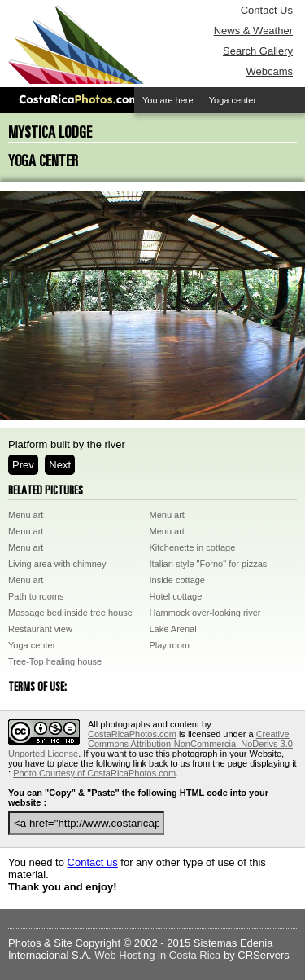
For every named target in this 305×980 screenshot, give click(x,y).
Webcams (269, 71)
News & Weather (253, 31)
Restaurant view (40, 629)
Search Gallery (258, 51)
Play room (170, 645)
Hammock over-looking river (205, 613)
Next (60, 465)
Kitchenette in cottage (193, 547)
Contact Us (267, 10)
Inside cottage (178, 580)
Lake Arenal (173, 629)
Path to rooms (36, 596)
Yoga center (32, 645)
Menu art (26, 515)
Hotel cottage (176, 596)
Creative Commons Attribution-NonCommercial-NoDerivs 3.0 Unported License (150, 744)
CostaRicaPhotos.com (132, 734)
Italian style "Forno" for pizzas (209, 564)
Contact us (93, 862)
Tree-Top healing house (55, 661)
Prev (23, 465)
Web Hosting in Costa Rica (157, 955)
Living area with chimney (57, 564)
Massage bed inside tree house (70, 613)
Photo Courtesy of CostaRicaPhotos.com (94, 773)
